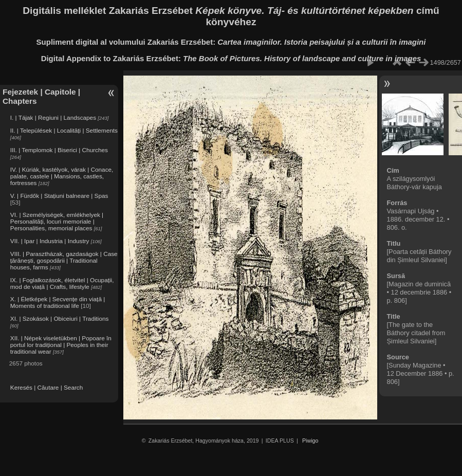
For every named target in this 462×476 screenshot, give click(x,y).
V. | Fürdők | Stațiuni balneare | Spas (59, 196)
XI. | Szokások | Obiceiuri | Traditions (60, 318)
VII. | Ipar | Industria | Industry (50, 241)
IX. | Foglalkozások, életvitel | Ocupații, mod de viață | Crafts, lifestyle (62, 283)
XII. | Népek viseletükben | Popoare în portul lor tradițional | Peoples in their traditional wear (61, 345)
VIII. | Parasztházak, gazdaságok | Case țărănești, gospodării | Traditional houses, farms (64, 260)
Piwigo (310, 441)
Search (73, 387)
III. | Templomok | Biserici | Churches (59, 150)
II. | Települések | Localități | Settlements (64, 130)
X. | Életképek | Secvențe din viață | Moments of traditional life (58, 302)
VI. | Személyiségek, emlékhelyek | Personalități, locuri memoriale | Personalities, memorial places (57, 221)
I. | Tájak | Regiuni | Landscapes (53, 117)
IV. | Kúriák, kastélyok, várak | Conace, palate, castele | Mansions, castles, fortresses (62, 176)
